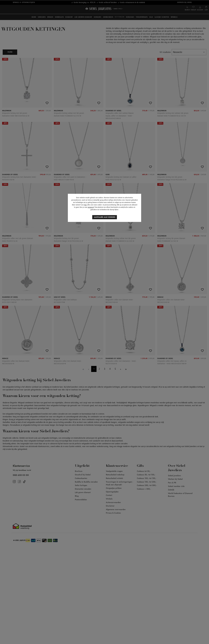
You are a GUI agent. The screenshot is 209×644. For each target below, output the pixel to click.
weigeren (91, 207)
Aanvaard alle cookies (105, 217)
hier (86, 205)
